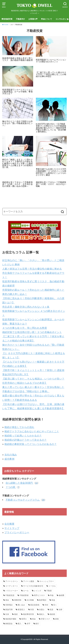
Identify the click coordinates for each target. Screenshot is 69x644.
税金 (34, 619)
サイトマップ (12, 528)
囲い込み (21, 605)
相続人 (42, 614)
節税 (57, 619)
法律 (60, 610)
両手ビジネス (39, 595)
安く (55, 605)
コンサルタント (62, 19)
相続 (16, 614)
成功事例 (9, 459)
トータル (52, 586)
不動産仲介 (20, 19)
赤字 (28, 624)
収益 (53, 600)
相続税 (52, 614)
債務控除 (18, 600)
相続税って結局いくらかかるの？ (23, 436)
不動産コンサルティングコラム (26, 500)
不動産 (49, 591)
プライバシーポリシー (17, 532)
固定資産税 (35, 605)
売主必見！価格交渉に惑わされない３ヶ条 (26, 307)
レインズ (38, 591)
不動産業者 (24, 595)
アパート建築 (29, 581)
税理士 (24, 619)
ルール (26, 591)
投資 (51, 610)
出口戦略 (30, 600)
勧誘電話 (43, 600)
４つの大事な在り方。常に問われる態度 (25, 328)
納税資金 (9, 624)
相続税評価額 (11, 619)
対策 (32, 610)
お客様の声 (33, 19)
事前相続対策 (7, 19)
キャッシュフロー (47, 581)
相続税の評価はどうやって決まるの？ (25, 440)
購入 (20, 624)
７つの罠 (13, 487)
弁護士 (42, 610)
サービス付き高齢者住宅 (33, 586)
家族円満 (9, 610)
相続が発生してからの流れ (19, 427)
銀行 (37, 624)
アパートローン (12, 581)
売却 (46, 605)
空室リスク (45, 619)
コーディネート (12, 586)
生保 (7, 614)
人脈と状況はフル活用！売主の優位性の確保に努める (32, 269)
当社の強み (11, 455)
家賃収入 (21, 610)
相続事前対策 (28, 614)
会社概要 (9, 524)
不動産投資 (10, 595)
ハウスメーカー (12, 591)
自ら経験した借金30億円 (22, 483)
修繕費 (61, 595)
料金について (47, 19)
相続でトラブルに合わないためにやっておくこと (32, 431)
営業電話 (9, 605)
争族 (52, 595)
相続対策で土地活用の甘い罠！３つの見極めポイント (32, 332)
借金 (7, 600)
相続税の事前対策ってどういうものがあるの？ (30, 444)
